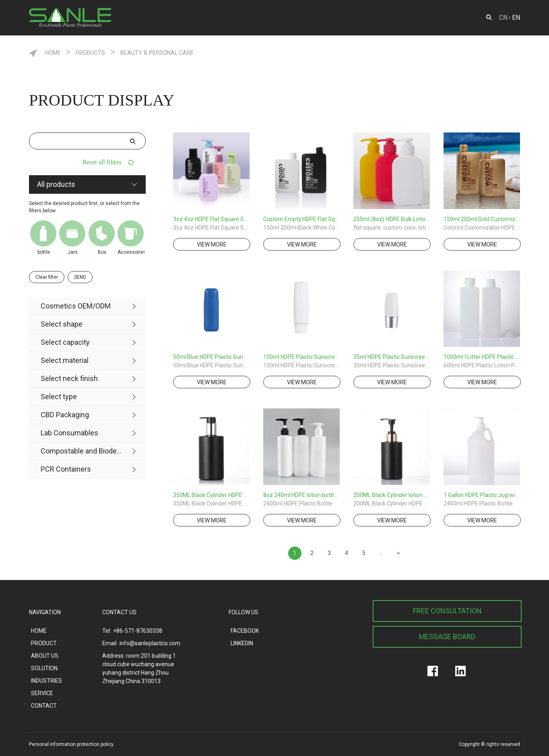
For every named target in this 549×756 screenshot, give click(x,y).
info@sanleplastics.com (150, 643)
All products (56, 184)
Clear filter (47, 277)
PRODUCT (182, 18)
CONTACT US (119, 612)
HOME (146, 18)
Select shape (62, 324)
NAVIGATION (45, 612)
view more (212, 244)
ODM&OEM (226, 18)
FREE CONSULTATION (447, 611)
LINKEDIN (242, 643)
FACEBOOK (245, 631)
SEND (80, 277)
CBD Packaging (65, 415)
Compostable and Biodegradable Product (82, 451)
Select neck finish (69, 378)
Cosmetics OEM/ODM (76, 306)
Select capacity (65, 342)
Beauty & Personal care (191, 52)
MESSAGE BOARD (447, 637)
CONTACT (446, 18)
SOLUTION (403, 18)
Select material (65, 360)
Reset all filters (102, 162)
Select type (59, 397)
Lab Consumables (69, 433)
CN (503, 18)
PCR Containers (66, 469)
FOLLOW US (244, 612)
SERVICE (268, 18)
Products (104, 52)
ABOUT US (359, 18)
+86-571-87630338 (138, 631)
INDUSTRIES (312, 18)
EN (516, 18)
